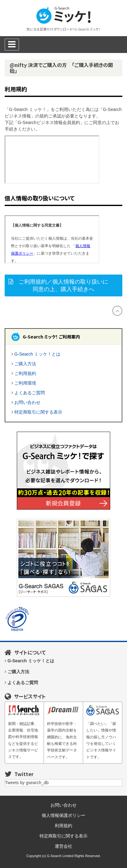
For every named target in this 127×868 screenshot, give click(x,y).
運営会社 (63, 846)
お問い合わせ (27, 402)
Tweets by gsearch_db (27, 783)
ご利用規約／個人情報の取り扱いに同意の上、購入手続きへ (63, 285)
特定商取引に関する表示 (38, 412)
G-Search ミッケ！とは (37, 354)
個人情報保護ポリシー (63, 815)
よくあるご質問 (30, 393)
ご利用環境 (25, 383)
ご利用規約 (25, 373)
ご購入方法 (25, 364)
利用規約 (63, 826)
